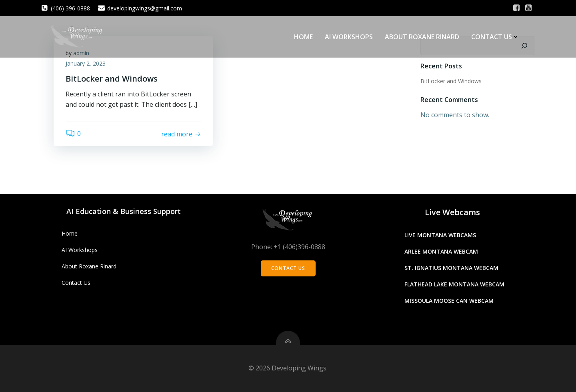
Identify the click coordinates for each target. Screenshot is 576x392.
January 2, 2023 (86, 63)
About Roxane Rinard (422, 37)
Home (303, 37)
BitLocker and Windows (451, 81)
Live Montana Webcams (440, 235)
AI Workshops (349, 37)
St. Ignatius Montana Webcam (451, 268)
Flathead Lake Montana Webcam (454, 284)
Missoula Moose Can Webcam (449, 301)
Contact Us (495, 37)
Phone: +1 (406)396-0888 (288, 247)
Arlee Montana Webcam (441, 251)
